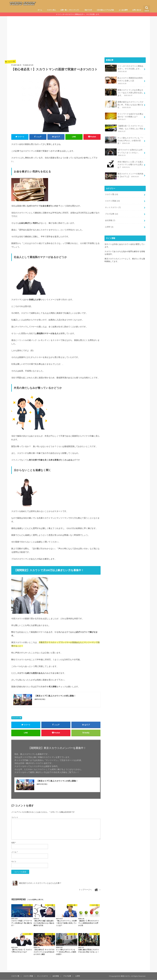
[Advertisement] (78, 39)
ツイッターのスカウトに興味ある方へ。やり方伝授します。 (79, 14)
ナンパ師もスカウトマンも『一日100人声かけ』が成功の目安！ (124, 140)
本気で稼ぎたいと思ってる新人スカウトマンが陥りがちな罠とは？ (124, 164)
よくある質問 (123, 10)
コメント (15, 817)
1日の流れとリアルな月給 (105, 10)
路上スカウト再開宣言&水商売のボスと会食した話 (124, 81)
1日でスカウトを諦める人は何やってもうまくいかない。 (124, 152)
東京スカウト (126, 976)
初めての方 (88, 10)
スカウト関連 (112, 201)
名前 (14, 843)
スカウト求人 (51, 10)
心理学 (109, 227)
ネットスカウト (113, 207)
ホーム (40, 10)
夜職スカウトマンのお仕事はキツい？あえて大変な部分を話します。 (124, 93)
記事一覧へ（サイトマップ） (70, 10)
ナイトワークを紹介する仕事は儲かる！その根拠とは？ (124, 116)
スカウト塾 (18, 718)
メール (14, 852)
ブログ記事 (111, 214)
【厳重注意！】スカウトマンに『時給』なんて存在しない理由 (124, 128)
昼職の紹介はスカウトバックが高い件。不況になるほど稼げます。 (124, 105)
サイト (14, 862)
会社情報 (110, 220)
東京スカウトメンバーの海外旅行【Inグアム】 (124, 176)
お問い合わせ (137, 10)
